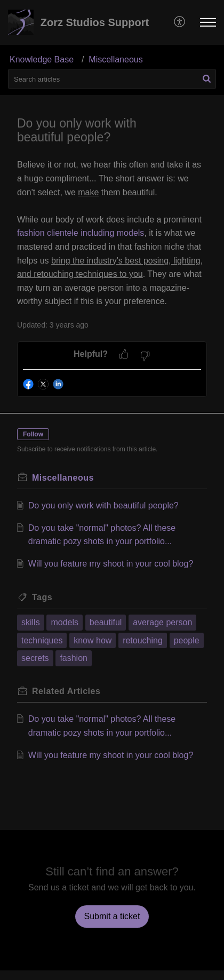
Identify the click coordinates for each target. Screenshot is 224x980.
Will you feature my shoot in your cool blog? (111, 564)
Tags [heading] (42, 597)
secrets (35, 658)
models (65, 622)
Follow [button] (33, 434)
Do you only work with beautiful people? (103, 505)
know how (93, 640)
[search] (112, 79)
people (187, 640)
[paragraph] (112, 233)
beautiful (106, 622)
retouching (143, 640)
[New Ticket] (112, 916)
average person (162, 622)
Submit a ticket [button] (112, 916)
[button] (180, 22)
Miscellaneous (115, 59)
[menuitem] (180, 22)
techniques (42, 640)
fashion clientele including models (81, 233)
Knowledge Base (42, 59)
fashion (74, 658)
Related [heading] (66, 691)
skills (31, 622)
